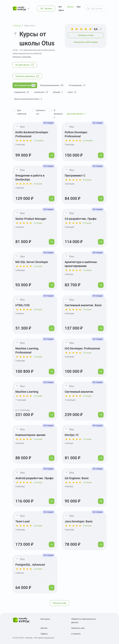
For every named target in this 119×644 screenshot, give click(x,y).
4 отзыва (38, 184)
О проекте (76, 634)
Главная (17, 26)
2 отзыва (38, 357)
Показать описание (22, 57)
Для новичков (22, 112)
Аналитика (41, 92)
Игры (72, 92)
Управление (22, 92)
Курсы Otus (30, 26)
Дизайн (58, 92)
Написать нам (78, 628)
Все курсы (61, 8)
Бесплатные (41, 112)
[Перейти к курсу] (52, 155)
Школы (70, 7)
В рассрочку (58, 114)
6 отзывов (88, 141)
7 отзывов (38, 141)
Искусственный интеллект (28, 99)
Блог (79, 7)
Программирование (52, 85)
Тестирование (77, 85)
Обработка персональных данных (84, 621)
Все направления (25, 85)
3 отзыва (38, 223)
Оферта (44, 634)
